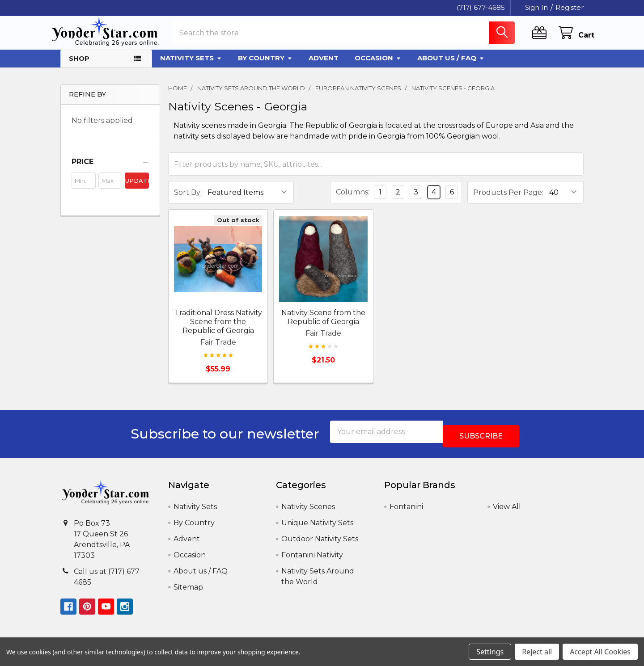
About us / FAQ (451, 66)
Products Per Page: (508, 200)
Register (570, 7)
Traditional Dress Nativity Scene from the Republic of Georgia (218, 330)
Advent (324, 66)
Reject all (537, 652)
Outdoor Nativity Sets (320, 542)
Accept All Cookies (600, 652)
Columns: (353, 200)
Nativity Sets (191, 66)
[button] (110, 170)
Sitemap (188, 591)
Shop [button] (79, 66)
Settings (490, 652)
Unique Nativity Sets (317, 526)
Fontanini (406, 510)
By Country (265, 66)
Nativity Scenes (308, 510)
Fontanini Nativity (312, 559)
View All (507, 510)
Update (137, 189)
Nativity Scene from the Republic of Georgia (323, 325)
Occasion (378, 66)
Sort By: (188, 200)
